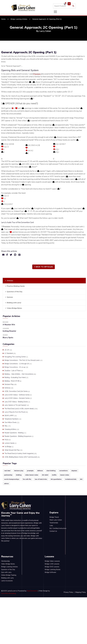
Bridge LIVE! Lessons (52, 564)
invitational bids (71, 479)
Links (51, 526)
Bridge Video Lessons (52, 561)
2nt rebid (45, 475)
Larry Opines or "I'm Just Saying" (17, 405)
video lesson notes (32, 475)
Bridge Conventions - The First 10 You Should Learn (23, 360)
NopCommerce (32, 591)
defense (40, 471)
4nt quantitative (56, 479)
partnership (8, 475)
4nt (81, 479)
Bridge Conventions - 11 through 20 (18, 364)
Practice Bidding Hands (16, 286)
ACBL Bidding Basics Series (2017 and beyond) (22, 457)
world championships (12, 479)
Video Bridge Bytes (14, 308)
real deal (7, 471)
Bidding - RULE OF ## (13, 381)
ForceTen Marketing (9, 593)
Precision (37, 74)
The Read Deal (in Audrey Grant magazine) (21, 454)
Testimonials (54, 523)
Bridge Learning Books (53, 570)
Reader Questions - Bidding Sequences (19, 436)
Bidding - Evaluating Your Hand (16, 378)
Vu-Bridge (9, 447)
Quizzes (10, 297)
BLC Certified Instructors (58, 528)
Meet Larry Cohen (56, 520)
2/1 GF (8, 350)
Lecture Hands (10, 443)
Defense (9, 388)
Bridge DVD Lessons (52, 567)
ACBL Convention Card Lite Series (17, 391)
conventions (63, 471)
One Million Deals (12, 423)
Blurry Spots (8, 338)
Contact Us (53, 531)
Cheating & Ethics (12, 429)
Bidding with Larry (7, 578)
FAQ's (8, 440)
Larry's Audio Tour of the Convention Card (17, 222)
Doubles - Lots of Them (14, 371)
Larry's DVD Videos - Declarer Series (18, 398)
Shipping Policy (81, 592)
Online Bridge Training (9, 575)
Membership (5, 561)
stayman (74, 471)
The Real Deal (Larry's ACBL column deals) (21, 409)
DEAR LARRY (11, 416)
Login (69, 4)
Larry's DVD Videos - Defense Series (18, 395)
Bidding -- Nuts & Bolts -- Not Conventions (20, 374)
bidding (19, 475)
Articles (10, 281)
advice (6, 484)
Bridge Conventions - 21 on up (16, 367)
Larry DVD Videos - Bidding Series (17, 402)
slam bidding (51, 471)
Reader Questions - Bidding (15, 433)
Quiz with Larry (6, 572)
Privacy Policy (68, 592)
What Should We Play (13, 450)
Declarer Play (10, 384)
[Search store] (64, 6)
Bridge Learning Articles (19, 19)
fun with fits (27, 479)
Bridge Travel (54, 517)
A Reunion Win (9, 325)
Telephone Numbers (13, 419)
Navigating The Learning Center (16, 357)
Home (3, 19)
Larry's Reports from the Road (16, 412)
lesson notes (65, 475)
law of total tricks (41, 479)
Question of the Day (15, 292)
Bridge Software (50, 572)
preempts (30, 471)
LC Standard (10, 353)
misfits (54, 475)
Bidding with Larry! (14, 303)
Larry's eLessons (7, 581)
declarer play (19, 471)
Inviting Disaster (9, 331)
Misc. (8, 426)
